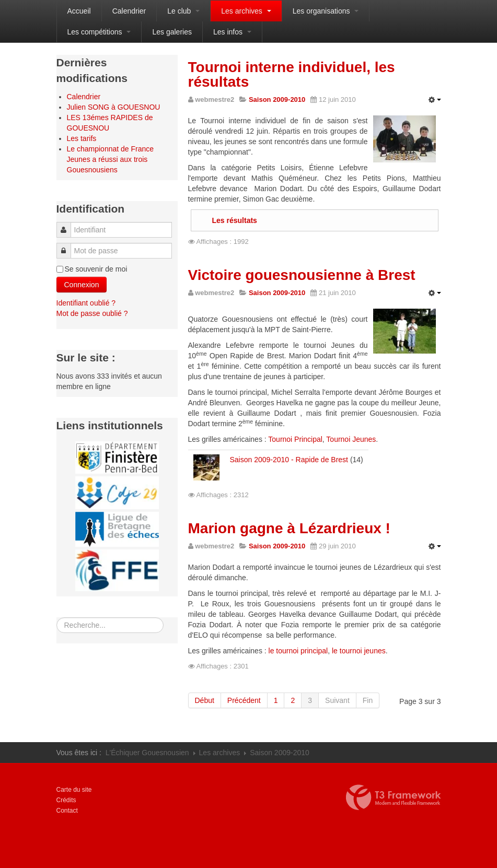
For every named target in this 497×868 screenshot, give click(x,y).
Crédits (66, 800)
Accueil (79, 11)
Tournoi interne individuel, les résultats (292, 74)
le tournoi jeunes (359, 651)
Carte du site (74, 790)
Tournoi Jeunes (351, 439)
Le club (183, 11)
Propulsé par (394, 797)
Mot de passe (66, 246)
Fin (368, 700)
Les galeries (172, 32)
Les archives (246, 11)
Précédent (244, 700)
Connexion (82, 285)
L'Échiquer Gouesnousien (147, 753)
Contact (67, 811)
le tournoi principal (298, 651)
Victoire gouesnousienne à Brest (302, 275)
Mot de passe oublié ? (92, 313)
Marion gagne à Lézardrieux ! (289, 528)
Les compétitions (99, 32)
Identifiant (67, 225)
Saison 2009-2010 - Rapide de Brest (289, 460)
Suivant (337, 700)
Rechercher (57, 618)
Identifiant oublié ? (86, 303)
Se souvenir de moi (96, 269)
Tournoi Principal (295, 439)
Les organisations (326, 11)
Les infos (232, 32)
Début (205, 700)
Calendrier (129, 11)
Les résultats (235, 220)
